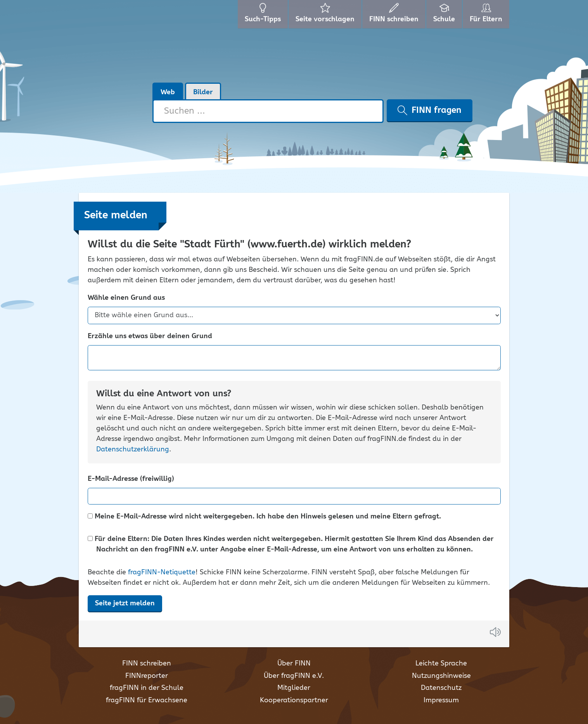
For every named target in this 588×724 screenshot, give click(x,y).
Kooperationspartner (294, 700)
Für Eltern (487, 16)
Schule (445, 16)
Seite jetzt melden (125, 603)
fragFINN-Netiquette (162, 572)
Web (168, 92)
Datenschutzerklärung (133, 449)
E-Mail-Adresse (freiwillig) (131, 479)
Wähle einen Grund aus (126, 298)
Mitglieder (294, 688)
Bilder (203, 92)
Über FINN (294, 664)
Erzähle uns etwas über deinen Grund (150, 336)
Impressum (441, 700)
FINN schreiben (147, 664)
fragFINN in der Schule (147, 688)
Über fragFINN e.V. (294, 676)
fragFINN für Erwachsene (147, 700)
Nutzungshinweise (441, 676)
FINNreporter (147, 676)
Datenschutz (441, 688)
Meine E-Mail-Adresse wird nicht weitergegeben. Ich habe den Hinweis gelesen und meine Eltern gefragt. (264, 517)
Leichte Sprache (441, 664)
